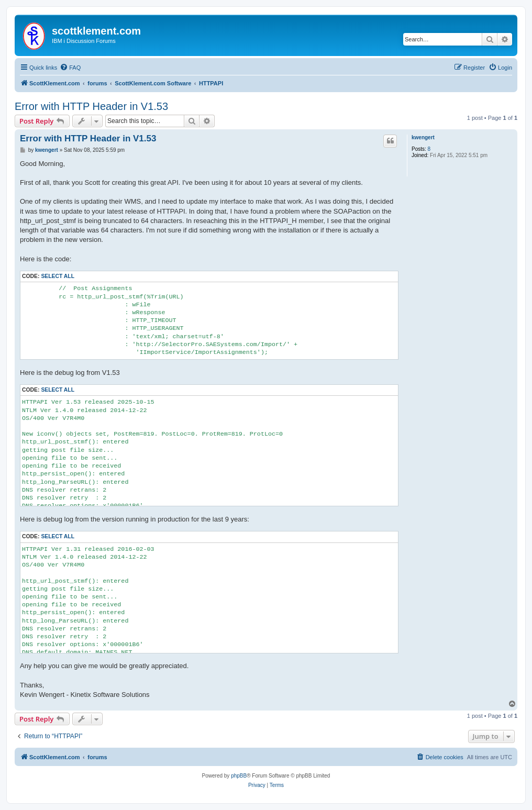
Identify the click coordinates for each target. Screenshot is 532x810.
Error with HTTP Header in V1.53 (91, 106)
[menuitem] (70, 68)
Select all (58, 276)
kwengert (423, 137)
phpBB (239, 776)
